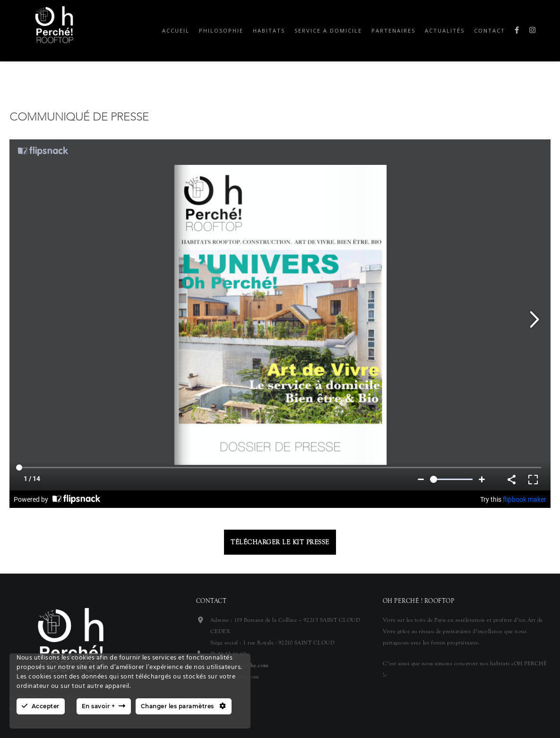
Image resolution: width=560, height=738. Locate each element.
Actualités (445, 30)
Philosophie (221, 30)
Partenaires (393, 30)
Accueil (176, 30)
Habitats (269, 30)
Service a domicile (328, 30)
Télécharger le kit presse (280, 542)
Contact (490, 30)
